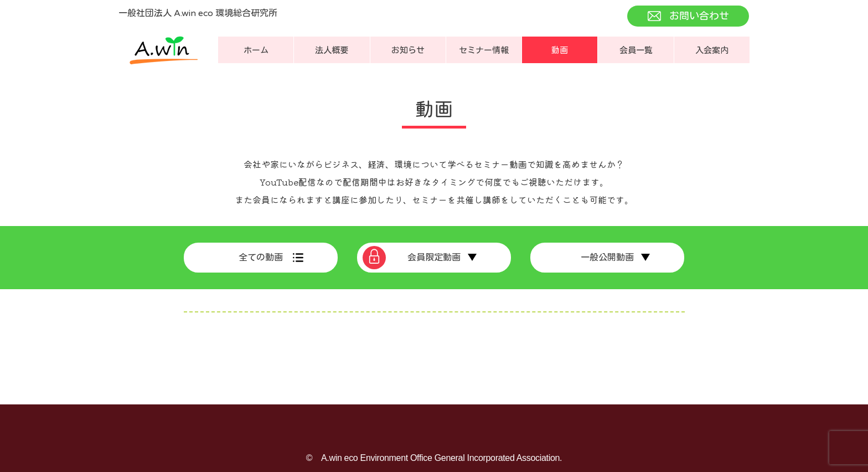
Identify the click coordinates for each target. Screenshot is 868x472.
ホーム (256, 50)
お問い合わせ (699, 16)
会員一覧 (636, 50)
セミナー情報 (484, 50)
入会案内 (712, 50)
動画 (560, 50)
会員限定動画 (434, 258)
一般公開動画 (607, 258)
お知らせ (408, 50)
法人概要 (332, 50)
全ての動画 (261, 258)
